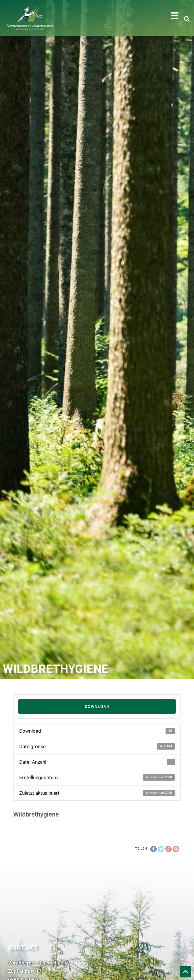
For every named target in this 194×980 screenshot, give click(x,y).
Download (97, 706)
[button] (174, 16)
